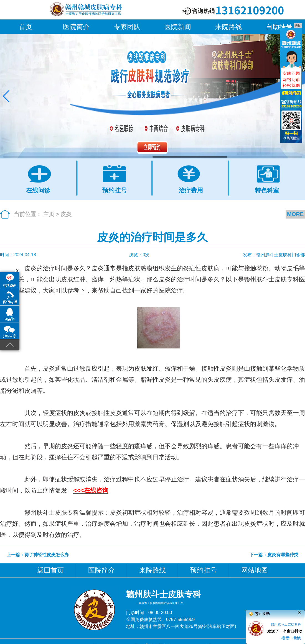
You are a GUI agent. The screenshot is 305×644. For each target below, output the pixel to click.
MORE (295, 214)
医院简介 (76, 27)
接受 (285, 638)
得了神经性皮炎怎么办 (47, 555)
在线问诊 (38, 190)
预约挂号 (115, 190)
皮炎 (66, 214)
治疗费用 (191, 190)
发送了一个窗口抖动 (285, 631)
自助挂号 (279, 27)
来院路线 (228, 27)
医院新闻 (178, 27)
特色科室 (267, 190)
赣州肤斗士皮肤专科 (286, 624)
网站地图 (255, 570)
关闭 (298, 25)
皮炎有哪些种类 (283, 555)
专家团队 (127, 27)
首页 (26, 27)
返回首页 (50, 570)
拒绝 (296, 638)
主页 (49, 214)
